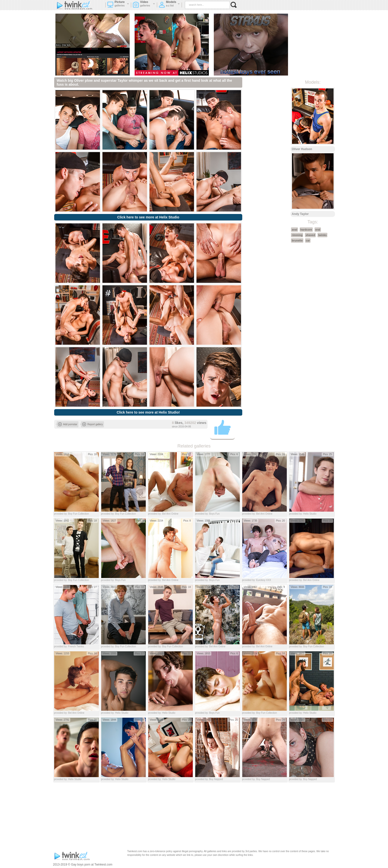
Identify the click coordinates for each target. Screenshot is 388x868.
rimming (297, 235)
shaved (310, 235)
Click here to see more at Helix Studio (148, 217)
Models (169, 5)
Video (144, 5)
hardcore (306, 230)
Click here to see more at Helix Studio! (148, 412)
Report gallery (92, 424)
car (308, 240)
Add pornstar (68, 424)
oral (318, 230)
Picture (118, 5)
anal (294, 230)
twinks (322, 235)
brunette (297, 240)
